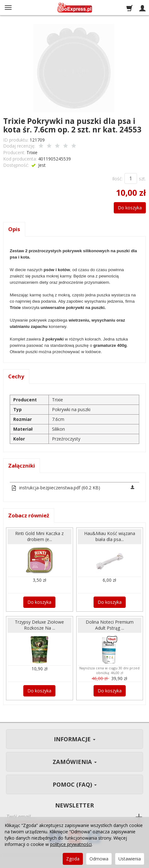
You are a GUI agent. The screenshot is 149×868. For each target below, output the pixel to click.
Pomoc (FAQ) (75, 784)
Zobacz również (29, 515)
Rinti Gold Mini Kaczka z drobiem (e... (39, 536)
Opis (14, 229)
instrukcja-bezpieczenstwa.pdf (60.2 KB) (56, 488)
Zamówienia (75, 762)
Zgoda (73, 859)
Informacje (75, 739)
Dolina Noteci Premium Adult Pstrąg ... (110, 625)
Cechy (16, 376)
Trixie (32, 152)
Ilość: (117, 179)
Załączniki (22, 466)
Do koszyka (130, 208)
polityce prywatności (71, 844)
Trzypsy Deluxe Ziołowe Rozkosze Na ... (39, 625)
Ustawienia (130, 859)
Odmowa (99, 859)
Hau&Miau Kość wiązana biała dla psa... (110, 536)
